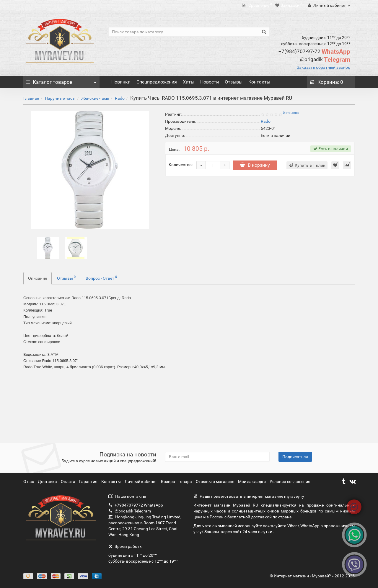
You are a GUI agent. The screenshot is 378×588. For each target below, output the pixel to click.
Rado (120, 98)
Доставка (48, 481)
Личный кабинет (141, 481)
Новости (210, 82)
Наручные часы (60, 98)
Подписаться (295, 457)
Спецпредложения (157, 82)
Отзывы (234, 82)
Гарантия (89, 481)
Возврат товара (177, 481)
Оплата (69, 481)
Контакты (259, 82)
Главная (31, 98)
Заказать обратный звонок (324, 67)
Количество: (181, 165)
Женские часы (95, 98)
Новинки (121, 82)
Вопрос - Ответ (101, 278)
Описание (38, 278)
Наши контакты (127, 496)
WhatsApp (314, 52)
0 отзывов (291, 113)
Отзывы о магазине (215, 481)
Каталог (61, 81)
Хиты (189, 82)
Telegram (325, 60)
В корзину (256, 165)
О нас (29, 481)
